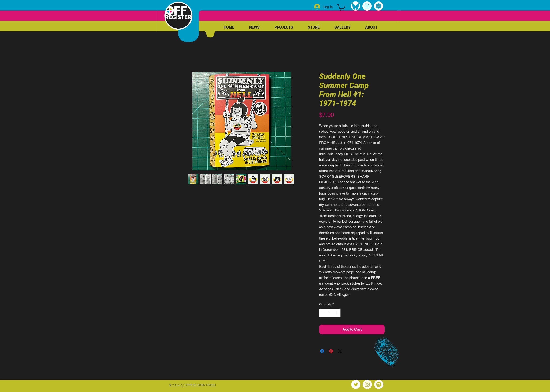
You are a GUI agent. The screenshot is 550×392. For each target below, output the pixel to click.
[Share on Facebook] (322, 351)
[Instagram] (367, 6)
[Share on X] (340, 351)
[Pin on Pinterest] (331, 351)
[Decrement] (323, 313)
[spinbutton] (330, 313)
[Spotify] (379, 6)
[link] (341, 7)
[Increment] (337, 313)
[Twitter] (356, 384)
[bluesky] (356, 6)
